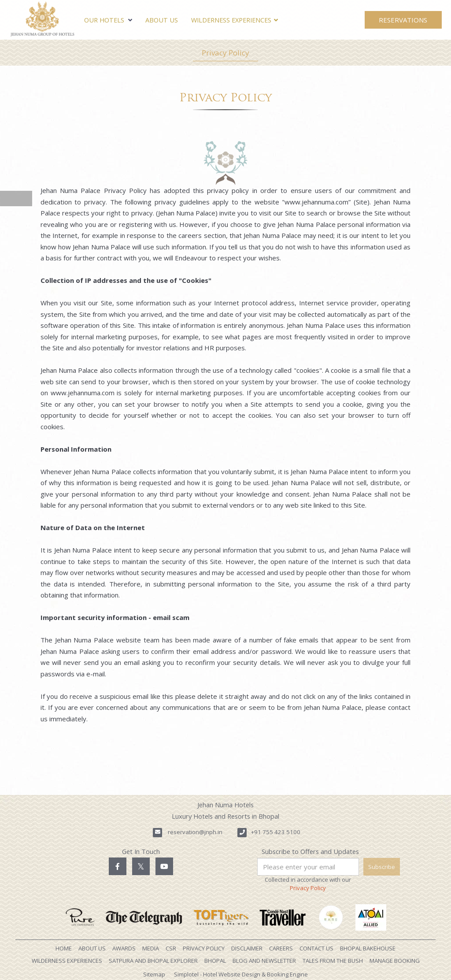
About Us (162, 20)
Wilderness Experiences (231, 20)
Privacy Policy (225, 53)
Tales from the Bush (333, 961)
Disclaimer (247, 948)
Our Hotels (108, 20)
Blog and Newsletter (264, 961)
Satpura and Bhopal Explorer (153, 961)
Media (151, 948)
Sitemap (154, 974)
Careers (281, 948)
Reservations (403, 20)
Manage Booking (395, 961)
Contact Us (316, 948)
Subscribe (382, 867)
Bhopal (215, 961)
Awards (124, 948)
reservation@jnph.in (195, 832)
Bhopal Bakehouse (368, 948)
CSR (171, 948)
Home (64, 948)
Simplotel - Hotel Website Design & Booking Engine (241, 974)
